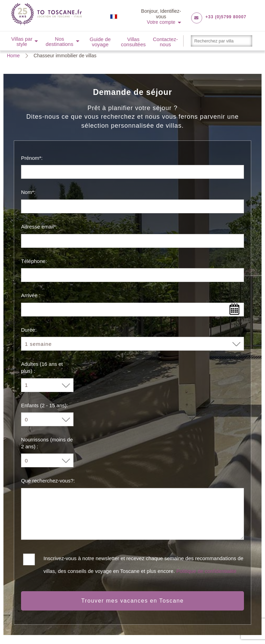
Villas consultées (134, 42)
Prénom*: (32, 158)
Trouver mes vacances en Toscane (133, 601)
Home (13, 56)
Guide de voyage (100, 42)
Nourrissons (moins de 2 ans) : (47, 443)
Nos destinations (59, 41)
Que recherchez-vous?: (48, 481)
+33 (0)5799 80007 (226, 17)
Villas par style (22, 41)
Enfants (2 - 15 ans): (45, 405)
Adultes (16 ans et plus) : (42, 367)
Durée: (29, 330)
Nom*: (28, 192)
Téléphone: (34, 261)
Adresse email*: (39, 227)
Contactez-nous (165, 42)
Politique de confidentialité (206, 571)
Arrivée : (31, 295)
